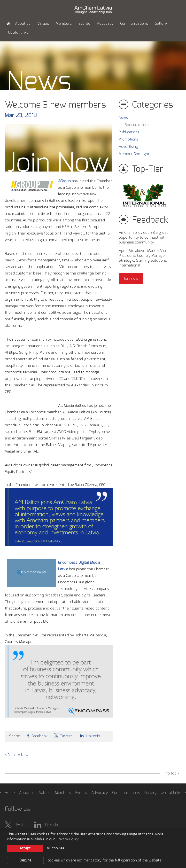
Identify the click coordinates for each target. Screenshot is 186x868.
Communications (134, 24)
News (123, 118)
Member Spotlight (134, 154)
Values (43, 24)
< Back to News (18, 755)
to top (171, 773)
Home (10, 793)
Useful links (18, 33)
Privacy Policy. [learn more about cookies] (68, 839)
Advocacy (105, 24)
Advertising (128, 147)
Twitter (63, 736)
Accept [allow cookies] (25, 848)
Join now (131, 278)
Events (84, 24)
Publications (129, 132)
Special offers (137, 125)
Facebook (37, 736)
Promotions (128, 139)
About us (23, 24)
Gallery (161, 24)
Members (64, 24)
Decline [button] (25, 860)
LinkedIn (89, 736)
